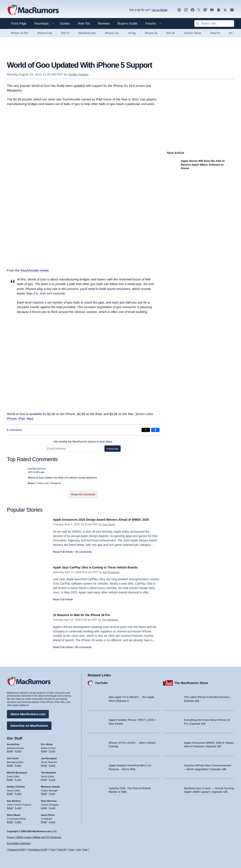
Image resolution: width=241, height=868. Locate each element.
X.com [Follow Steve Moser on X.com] (18, 820)
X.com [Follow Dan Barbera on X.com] (18, 806)
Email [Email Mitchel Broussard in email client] (10, 777)
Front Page (19, 23)
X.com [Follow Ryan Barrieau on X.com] (52, 806)
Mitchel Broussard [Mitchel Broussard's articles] (17, 771)
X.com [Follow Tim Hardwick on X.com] (52, 777)
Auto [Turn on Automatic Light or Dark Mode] (72, 850)
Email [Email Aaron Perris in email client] (44, 820)
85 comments (83, 647)
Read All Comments (83, 494)
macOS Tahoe (192, 33)
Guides (65, 23)
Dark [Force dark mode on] (85, 850)
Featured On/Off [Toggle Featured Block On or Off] (16, 850)
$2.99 (51, 414)
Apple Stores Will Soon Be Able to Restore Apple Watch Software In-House (203, 165)
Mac (29, 418)
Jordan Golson (78, 74)
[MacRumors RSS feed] (225, 10)
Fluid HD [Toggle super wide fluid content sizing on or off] (62, 850)
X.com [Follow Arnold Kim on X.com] (18, 749)
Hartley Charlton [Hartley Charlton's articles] (16, 785)
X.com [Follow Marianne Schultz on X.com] (52, 791)
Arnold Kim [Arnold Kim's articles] (13, 742)
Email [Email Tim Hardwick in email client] (44, 777)
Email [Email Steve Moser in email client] (10, 820)
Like (47, 483)
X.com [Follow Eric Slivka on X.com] (52, 749)
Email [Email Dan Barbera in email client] (10, 806)
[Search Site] (214, 23)
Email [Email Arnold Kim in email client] (10, 749)
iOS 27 (65, 33)
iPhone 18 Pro (19, 33)
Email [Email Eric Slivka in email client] (44, 749)
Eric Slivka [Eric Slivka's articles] (47, 742)
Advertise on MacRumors (29, 723)
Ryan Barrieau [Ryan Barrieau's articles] (49, 799)
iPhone (12, 418)
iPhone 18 (151, 33)
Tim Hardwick (110, 620)
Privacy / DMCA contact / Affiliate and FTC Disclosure (34, 837)
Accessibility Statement (19, 843)
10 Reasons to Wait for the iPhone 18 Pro (88, 615)
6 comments (14, 430)
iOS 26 (170, 33)
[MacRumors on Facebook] (193, 10)
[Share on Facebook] (155, 430)
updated (79, 86)
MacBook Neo (87, 33)
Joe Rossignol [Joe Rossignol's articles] (49, 756)
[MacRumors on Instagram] (186, 10)
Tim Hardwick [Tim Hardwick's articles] (48, 771)
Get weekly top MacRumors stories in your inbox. (83, 442)
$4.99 (81, 414)
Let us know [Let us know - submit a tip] (159, 10)
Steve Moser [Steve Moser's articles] (14, 813)
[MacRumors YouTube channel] (212, 10)
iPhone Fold (44, 33)
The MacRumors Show (191, 681)
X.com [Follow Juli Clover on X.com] (18, 763)
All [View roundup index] (231, 33)
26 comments (83, 556)
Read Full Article (63, 556)
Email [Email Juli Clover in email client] (10, 763)
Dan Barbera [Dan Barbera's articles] (14, 799)
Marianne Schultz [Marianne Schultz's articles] (50, 785)
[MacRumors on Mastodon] (205, 10)
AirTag (132, 33)
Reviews (104, 23)
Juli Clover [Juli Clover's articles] (13, 756)
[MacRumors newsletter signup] (232, 10)
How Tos (84, 23)
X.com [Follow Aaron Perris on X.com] (52, 820)
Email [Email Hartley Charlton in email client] (10, 791)
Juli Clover (109, 529)
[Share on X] (146, 430)
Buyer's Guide (128, 23)
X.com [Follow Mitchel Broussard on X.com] (18, 777)
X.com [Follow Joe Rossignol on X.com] (52, 763)
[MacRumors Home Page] (33, 10)
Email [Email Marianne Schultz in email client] (44, 791)
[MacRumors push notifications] (219, 10)
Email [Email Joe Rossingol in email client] (44, 763)
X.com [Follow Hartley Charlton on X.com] (18, 791)
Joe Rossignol (111, 572)
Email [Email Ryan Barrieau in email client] (44, 806)
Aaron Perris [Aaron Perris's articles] (48, 813)
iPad (22, 418)
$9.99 (113, 414)
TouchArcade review (34, 270)
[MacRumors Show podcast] (179, 10)
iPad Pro (215, 33)
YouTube (101, 681)
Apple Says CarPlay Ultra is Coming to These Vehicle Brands (104, 567)
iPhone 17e (112, 33)
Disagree (55, 483)
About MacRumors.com (28, 712)
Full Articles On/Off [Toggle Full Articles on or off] (38, 850)
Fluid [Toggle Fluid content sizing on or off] (53, 850)
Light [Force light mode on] (78, 850)
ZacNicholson (37, 469)
